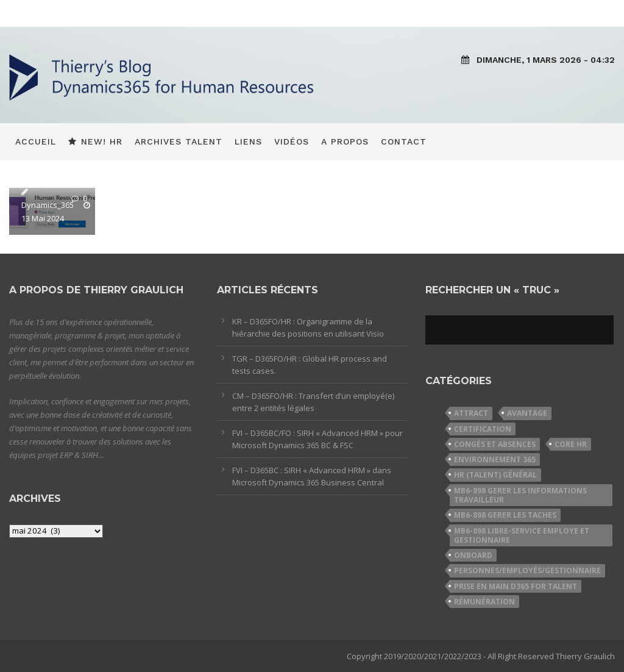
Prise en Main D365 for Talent (516, 586)
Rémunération (484, 602)
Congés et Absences (495, 444)
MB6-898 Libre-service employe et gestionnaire (522, 535)
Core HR (571, 444)
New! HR (95, 141)
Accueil (36, 141)
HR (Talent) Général (495, 475)
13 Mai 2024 (43, 218)
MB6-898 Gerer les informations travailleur (520, 495)
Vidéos (292, 141)
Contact (404, 141)
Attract (471, 413)
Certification (483, 429)
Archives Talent (179, 141)
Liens (248, 141)
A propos (345, 141)
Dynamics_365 (48, 205)
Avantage (527, 413)
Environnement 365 (495, 459)
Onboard (473, 555)
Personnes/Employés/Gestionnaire (527, 570)
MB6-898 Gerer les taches (505, 515)
